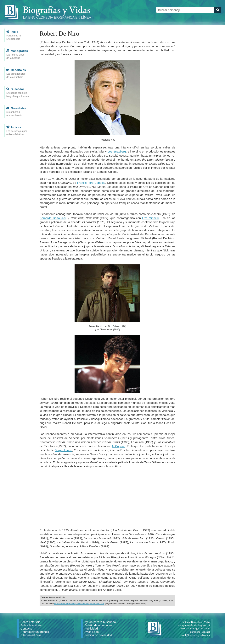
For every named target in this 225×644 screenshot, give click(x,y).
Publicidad (91, 628)
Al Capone (118, 446)
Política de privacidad (98, 635)
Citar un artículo (31, 635)
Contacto (26, 628)
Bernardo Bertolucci (53, 218)
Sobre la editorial (31, 625)
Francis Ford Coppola (91, 183)
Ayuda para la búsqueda (100, 622)
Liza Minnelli (150, 218)
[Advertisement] (107, 498)
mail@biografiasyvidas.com (196, 635)
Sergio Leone (63, 450)
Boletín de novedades (98, 625)
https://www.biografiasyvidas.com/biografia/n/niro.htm (79, 604)
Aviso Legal (92, 632)
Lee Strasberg (117, 151)
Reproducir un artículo (35, 632)
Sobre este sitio (30, 622)
